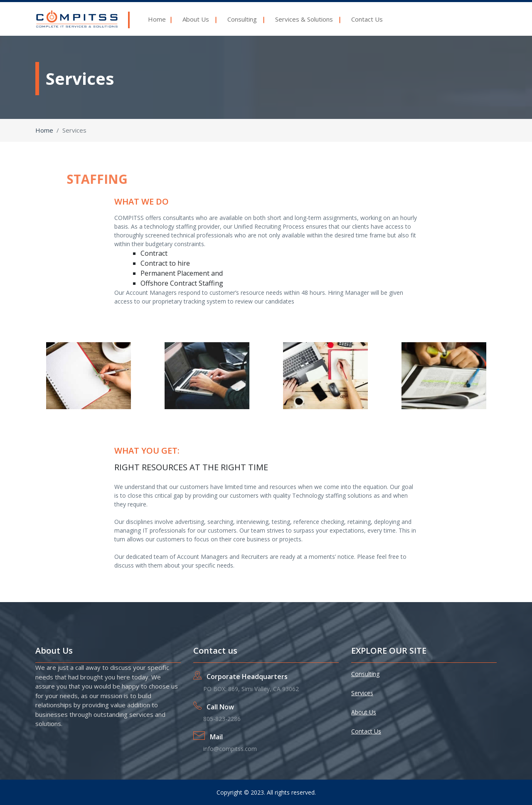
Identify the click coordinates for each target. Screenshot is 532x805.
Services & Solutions (304, 19)
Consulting (242, 19)
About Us (196, 19)
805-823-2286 (222, 719)
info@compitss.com (230, 749)
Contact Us (368, 19)
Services (362, 693)
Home (157, 19)
